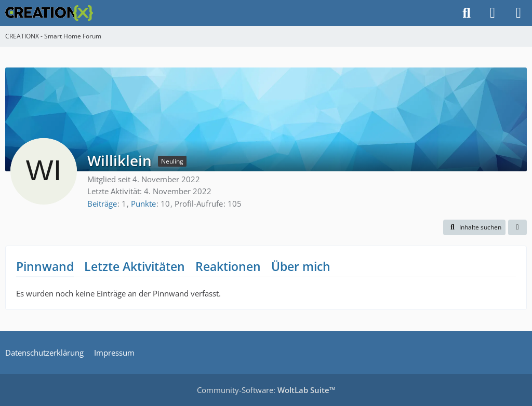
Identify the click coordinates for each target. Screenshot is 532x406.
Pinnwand (45, 266)
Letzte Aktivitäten (135, 266)
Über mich (301, 266)
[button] (474, 227)
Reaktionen (228, 266)
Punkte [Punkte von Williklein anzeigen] (143, 204)
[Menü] (518, 13)
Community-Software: (266, 390)
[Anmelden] (493, 13)
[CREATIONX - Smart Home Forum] (49, 13)
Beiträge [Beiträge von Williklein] (102, 204)
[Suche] (467, 13)
